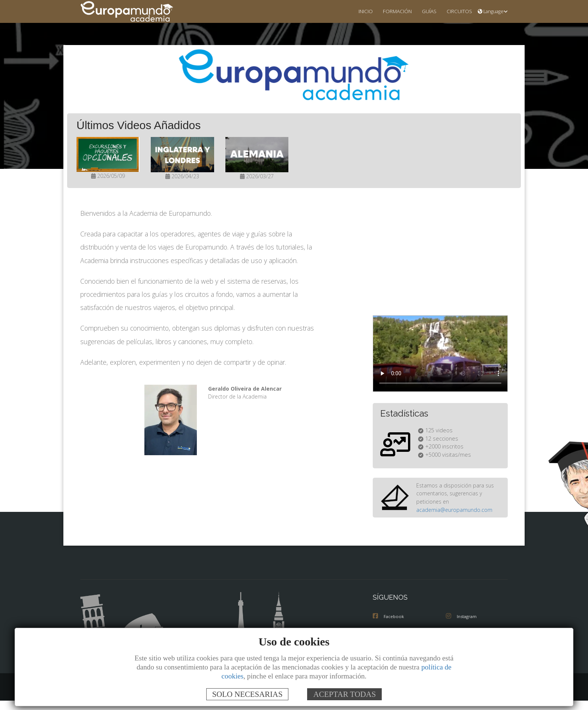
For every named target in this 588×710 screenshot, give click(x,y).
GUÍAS (425, 11)
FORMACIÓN (391, 11)
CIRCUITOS (457, 11)
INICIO (358, 11)
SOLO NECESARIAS (247, 694)
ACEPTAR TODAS (344, 694)
